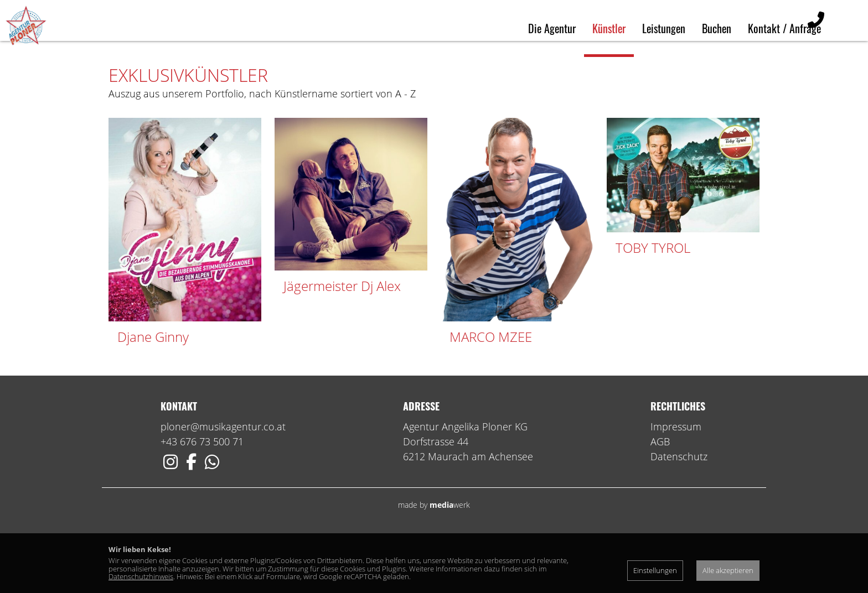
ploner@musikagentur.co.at (223, 481)
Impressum (676, 481)
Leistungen (664, 28)
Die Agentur (552, 28)
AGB (660, 496)
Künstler (609, 28)
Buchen (717, 28)
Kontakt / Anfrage (784, 28)
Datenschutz (679, 511)
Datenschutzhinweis (141, 576)
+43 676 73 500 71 (202, 496)
